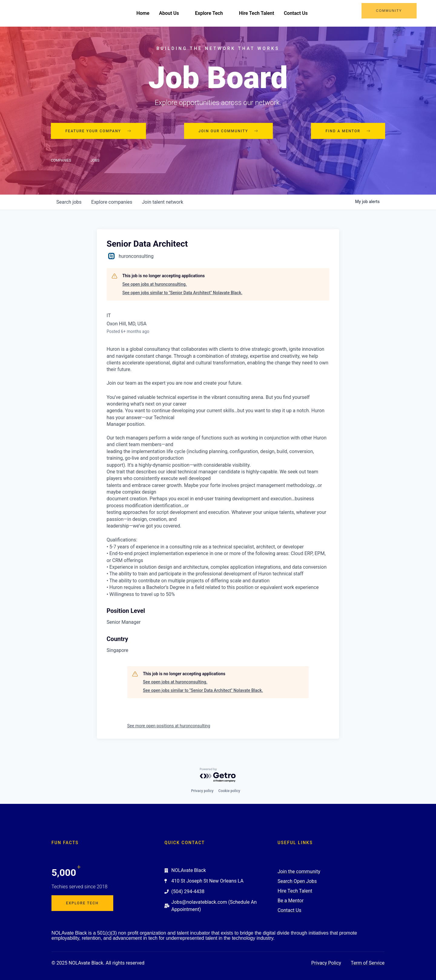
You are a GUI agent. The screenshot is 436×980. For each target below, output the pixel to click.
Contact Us (296, 13)
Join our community (229, 131)
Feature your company (98, 131)
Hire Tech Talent (256, 13)
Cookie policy (229, 791)
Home (143, 13)
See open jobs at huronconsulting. (155, 284)
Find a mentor (348, 131)
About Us (172, 13)
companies (112, 202)
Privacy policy (202, 791)
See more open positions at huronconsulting (169, 726)
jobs (69, 202)
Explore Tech (212, 13)
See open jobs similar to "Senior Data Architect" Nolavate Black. (182, 293)
